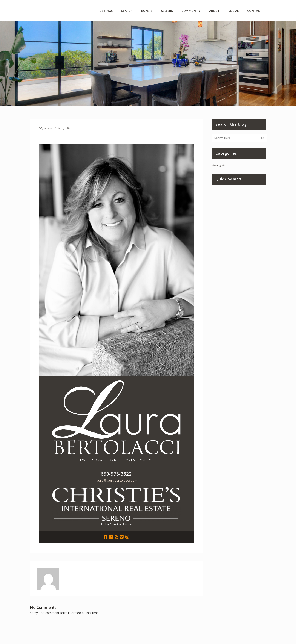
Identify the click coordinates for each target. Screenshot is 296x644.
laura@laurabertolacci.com (116, 480)
